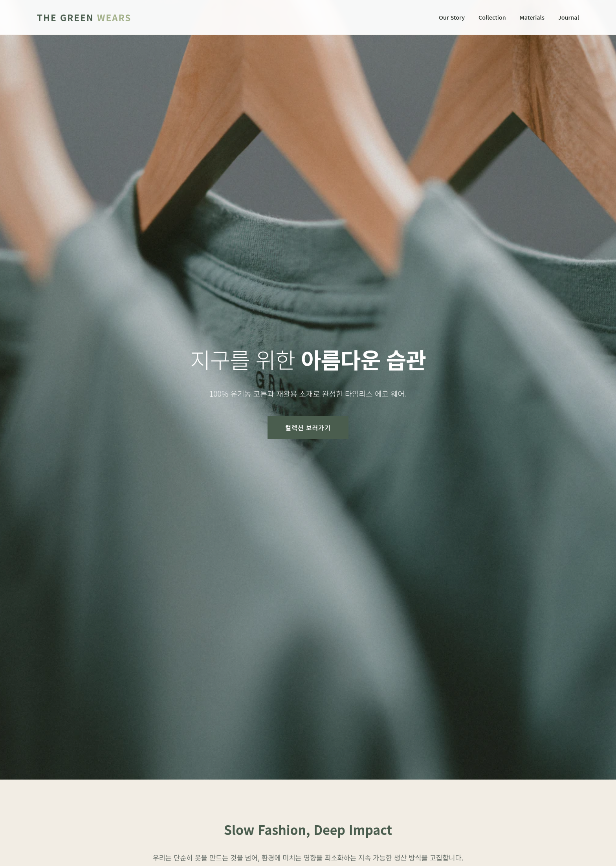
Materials (532, 17)
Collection (492, 17)
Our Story (452, 17)
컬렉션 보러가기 (308, 427)
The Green (84, 17)
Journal (569, 17)
